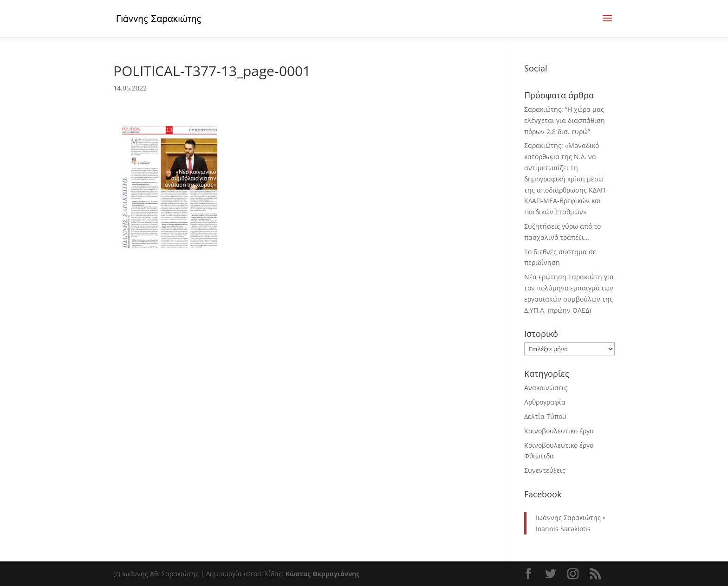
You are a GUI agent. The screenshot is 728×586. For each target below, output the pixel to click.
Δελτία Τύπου (545, 416)
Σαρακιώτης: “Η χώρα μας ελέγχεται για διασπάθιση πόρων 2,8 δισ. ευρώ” (565, 120)
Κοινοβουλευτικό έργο (559, 431)
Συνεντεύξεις (545, 470)
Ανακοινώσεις (546, 388)
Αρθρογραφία (545, 402)
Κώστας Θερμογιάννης (322, 574)
